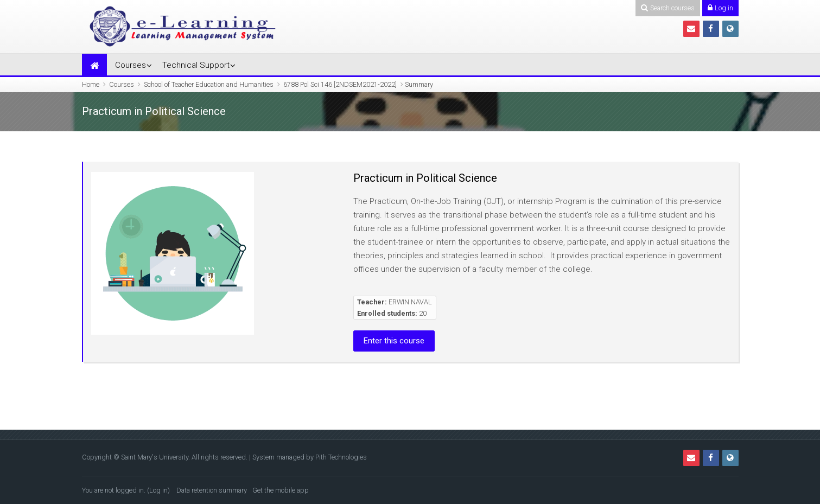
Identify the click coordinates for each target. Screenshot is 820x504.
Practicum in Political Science (425, 178)
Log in (158, 490)
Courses (131, 65)
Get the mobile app (281, 490)
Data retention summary (212, 490)
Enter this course (394, 341)
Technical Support (196, 65)
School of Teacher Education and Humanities (209, 84)
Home (91, 84)
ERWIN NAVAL (410, 302)
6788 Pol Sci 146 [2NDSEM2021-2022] (340, 84)
